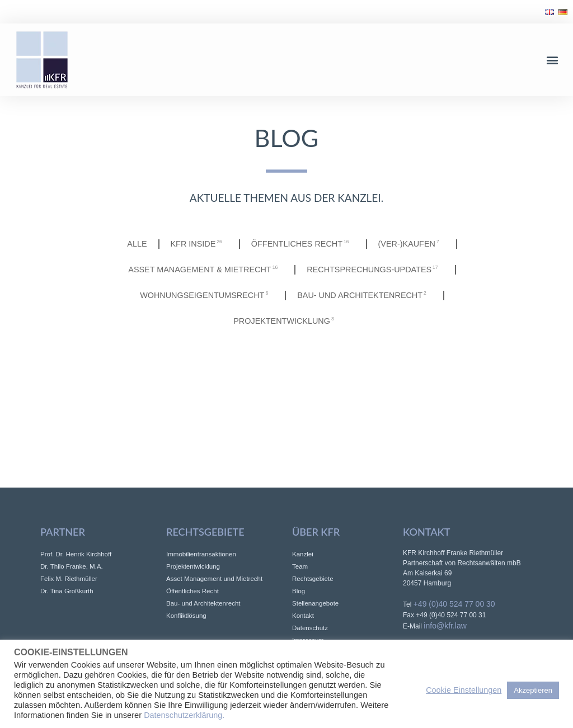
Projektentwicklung (286, 321)
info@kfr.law (445, 626)
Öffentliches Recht (303, 244)
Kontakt (303, 616)
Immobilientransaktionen (201, 554)
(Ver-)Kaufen (412, 244)
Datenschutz (310, 628)
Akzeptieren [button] (533, 690)
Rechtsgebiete (313, 579)
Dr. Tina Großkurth (67, 591)
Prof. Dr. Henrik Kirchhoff (76, 554)
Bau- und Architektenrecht (365, 295)
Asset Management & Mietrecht (206, 270)
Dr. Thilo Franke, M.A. (72, 566)
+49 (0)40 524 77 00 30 (454, 604)
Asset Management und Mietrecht (214, 579)
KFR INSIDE (199, 244)
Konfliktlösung (186, 616)
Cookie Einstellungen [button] (464, 690)
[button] (553, 60)
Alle (137, 244)
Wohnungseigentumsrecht (207, 295)
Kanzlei (303, 554)
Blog (299, 591)
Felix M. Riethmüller (69, 579)
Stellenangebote (315, 603)
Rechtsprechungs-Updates (375, 270)
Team (300, 566)
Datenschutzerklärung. (184, 715)
